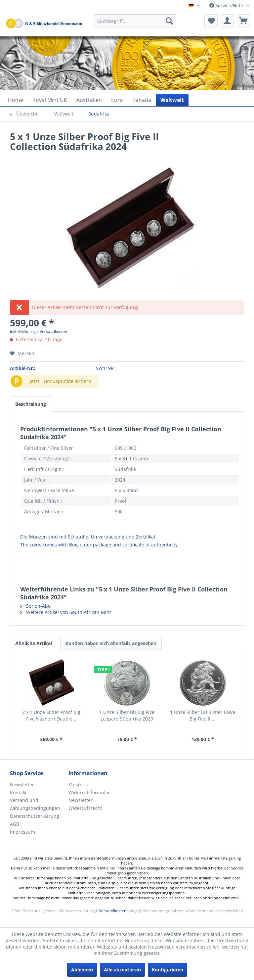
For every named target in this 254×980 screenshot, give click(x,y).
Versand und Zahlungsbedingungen (35, 804)
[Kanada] (142, 100)
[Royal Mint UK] (50, 100)
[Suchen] (169, 21)
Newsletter (22, 785)
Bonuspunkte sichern (68, 381)
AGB (15, 824)
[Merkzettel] (211, 21)
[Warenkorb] (243, 21)
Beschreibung (31, 404)
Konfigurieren (168, 970)
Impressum (22, 832)
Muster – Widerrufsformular (89, 789)
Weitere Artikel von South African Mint (66, 612)
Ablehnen (82, 970)
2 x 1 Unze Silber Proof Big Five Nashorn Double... (51, 715)
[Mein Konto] (227, 21)
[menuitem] (135, 24)
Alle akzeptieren (122, 970)
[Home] (16, 100)
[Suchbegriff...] (135, 21)
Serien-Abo (35, 606)
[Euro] (117, 100)
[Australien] (89, 100)
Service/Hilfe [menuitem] (227, 5)
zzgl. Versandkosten (49, 331)
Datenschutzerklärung (35, 816)
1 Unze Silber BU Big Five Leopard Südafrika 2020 (127, 715)
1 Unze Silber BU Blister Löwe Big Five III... (203, 715)
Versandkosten (113, 911)
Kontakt (18, 793)
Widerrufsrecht (85, 808)
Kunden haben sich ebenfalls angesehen (111, 643)
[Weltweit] (172, 100)
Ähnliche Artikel (34, 643)
